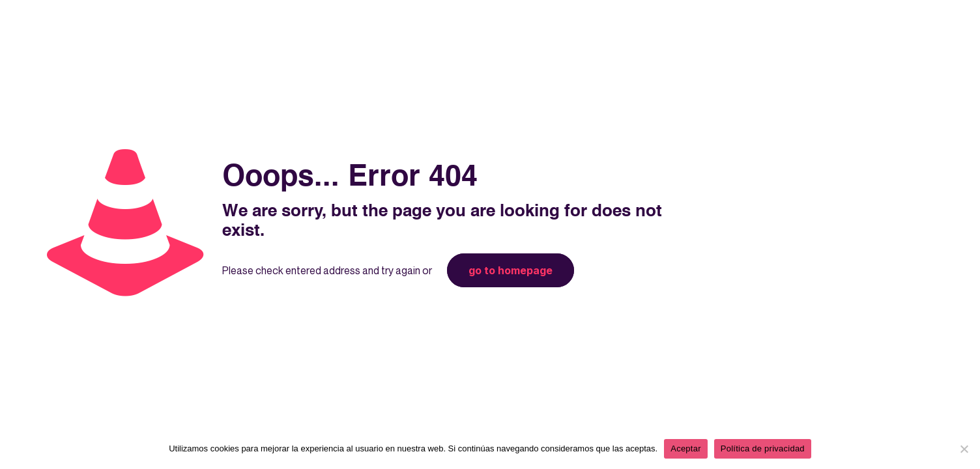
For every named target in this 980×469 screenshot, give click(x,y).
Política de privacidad (763, 448)
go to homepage (511, 270)
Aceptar (686, 448)
